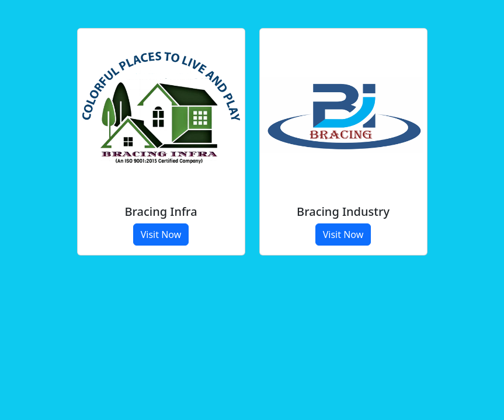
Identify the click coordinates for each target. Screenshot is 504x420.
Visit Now (161, 235)
